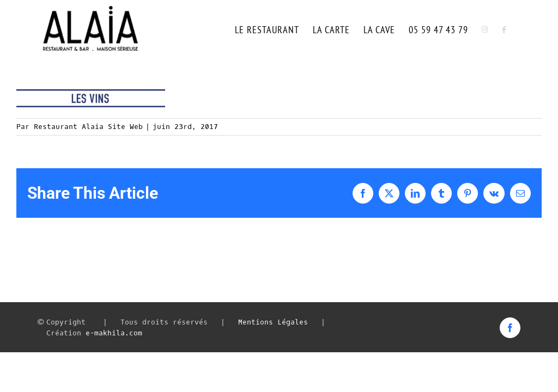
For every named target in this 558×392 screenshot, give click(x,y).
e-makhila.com (114, 333)
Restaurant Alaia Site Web (88, 127)
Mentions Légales (273, 322)
